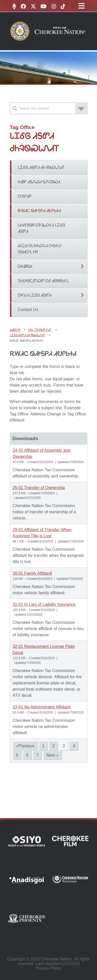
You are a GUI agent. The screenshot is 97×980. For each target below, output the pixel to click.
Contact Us (28, 310)
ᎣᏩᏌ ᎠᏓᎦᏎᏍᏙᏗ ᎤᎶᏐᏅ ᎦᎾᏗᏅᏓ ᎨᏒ (40, 249)
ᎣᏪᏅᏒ (15, 330)
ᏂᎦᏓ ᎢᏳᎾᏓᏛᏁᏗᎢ (40, 330)
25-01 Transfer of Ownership (39, 488)
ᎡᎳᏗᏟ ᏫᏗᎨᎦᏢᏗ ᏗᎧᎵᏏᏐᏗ (39, 211)
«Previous (25, 746)
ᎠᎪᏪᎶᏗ (25, 266)
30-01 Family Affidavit (32, 573)
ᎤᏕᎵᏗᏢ (25, 196)
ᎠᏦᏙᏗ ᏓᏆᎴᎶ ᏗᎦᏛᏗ (35, 295)
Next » (53, 755)
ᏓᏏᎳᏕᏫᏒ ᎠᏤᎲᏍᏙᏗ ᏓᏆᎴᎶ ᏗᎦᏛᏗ (42, 228)
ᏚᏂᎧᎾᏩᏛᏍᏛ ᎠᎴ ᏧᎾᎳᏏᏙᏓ (43, 281)
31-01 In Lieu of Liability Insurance (44, 604)
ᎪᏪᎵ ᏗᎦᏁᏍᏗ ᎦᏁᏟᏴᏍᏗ (39, 182)
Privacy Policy (49, 968)
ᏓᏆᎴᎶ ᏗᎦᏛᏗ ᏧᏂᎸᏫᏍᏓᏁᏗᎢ (42, 167)
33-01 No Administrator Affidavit (42, 707)
